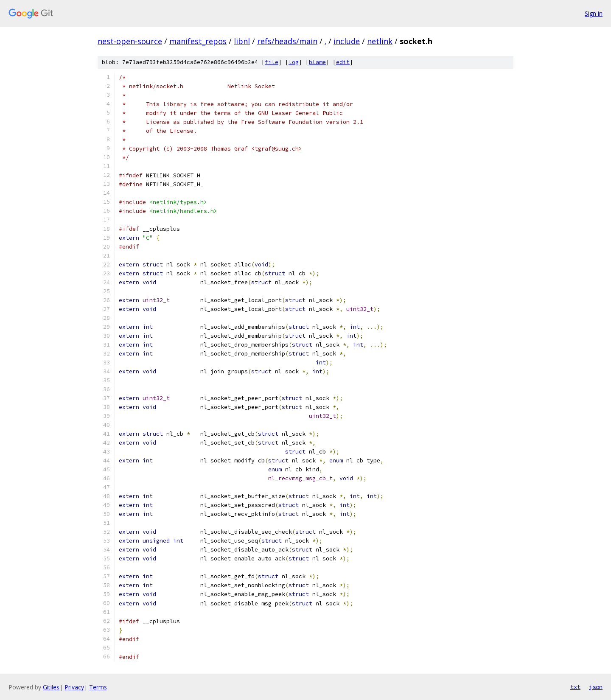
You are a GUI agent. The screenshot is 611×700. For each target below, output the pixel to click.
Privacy (74, 687)
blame (317, 62)
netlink (380, 41)
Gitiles (51, 687)
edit (343, 62)
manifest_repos (198, 41)
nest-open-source (130, 41)
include (347, 41)
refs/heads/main (287, 41)
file (272, 62)
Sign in (594, 13)
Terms (98, 687)
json (596, 687)
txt (575, 687)
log (294, 62)
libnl (242, 41)
